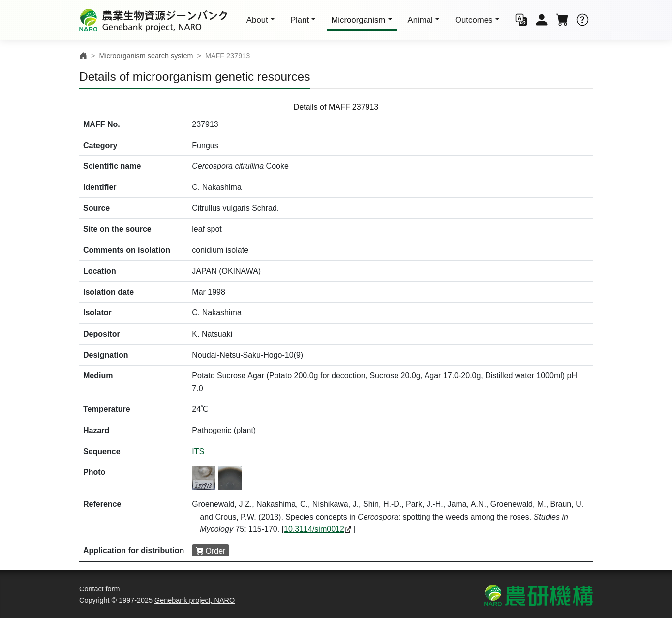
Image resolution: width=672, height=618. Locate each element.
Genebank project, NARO (195, 600)
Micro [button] (358, 20)
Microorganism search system (146, 56)
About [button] (257, 20)
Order (216, 551)
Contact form (99, 589)
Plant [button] (300, 20)
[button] (521, 20)
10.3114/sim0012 (314, 529)
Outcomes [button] (474, 20)
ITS (198, 451)
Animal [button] (420, 20)
